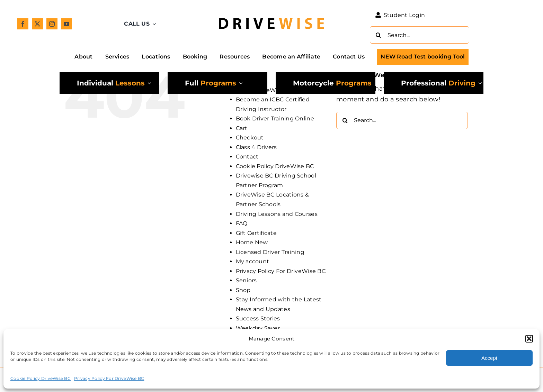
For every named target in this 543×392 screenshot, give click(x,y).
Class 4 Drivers (256, 147)
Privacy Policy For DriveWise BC (109, 378)
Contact (247, 157)
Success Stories (258, 318)
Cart (242, 128)
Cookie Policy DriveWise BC (41, 378)
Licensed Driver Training (270, 252)
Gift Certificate (256, 233)
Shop (243, 290)
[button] (529, 339)
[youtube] (66, 24)
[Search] (379, 35)
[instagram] (52, 24)
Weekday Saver (258, 328)
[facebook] (23, 24)
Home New (252, 242)
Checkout (250, 138)
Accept (489, 358)
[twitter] (37, 24)
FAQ (242, 223)
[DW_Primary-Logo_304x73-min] (271, 15)
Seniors (246, 280)
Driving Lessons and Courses (277, 214)
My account (253, 261)
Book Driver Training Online (275, 118)
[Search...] (420, 35)
